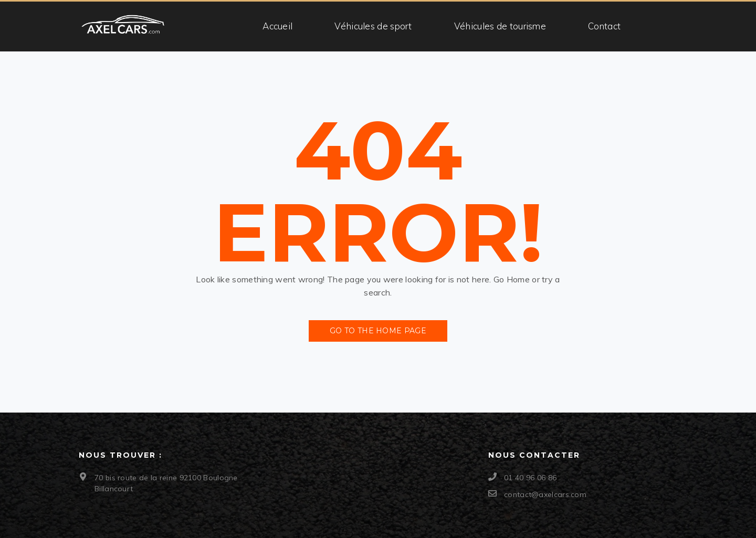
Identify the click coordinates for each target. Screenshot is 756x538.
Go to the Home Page (378, 331)
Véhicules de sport (373, 26)
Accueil (277, 26)
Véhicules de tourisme (500, 26)
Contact (604, 26)
